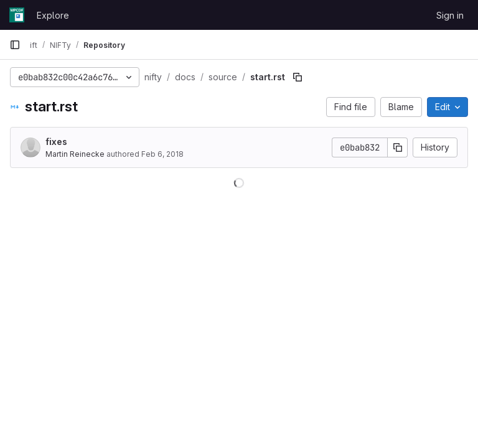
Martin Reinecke (75, 154)
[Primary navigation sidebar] (15, 45)
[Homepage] (17, 15)
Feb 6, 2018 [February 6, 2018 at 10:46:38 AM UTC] (162, 154)
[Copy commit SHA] (398, 147)
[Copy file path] (298, 77)
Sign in (450, 15)
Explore (53, 15)
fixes (56, 142)
